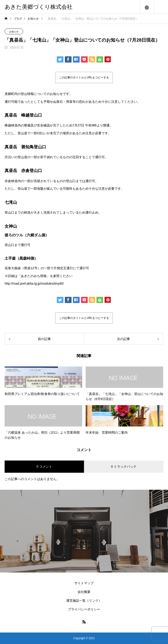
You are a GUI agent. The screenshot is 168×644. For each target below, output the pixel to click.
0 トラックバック (124, 467)
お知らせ (14, 32)
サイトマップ (84, 583)
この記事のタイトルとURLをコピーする (84, 77)
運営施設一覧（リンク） (84, 601)
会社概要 (84, 592)
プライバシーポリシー (84, 609)
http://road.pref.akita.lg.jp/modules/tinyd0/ (34, 283)
